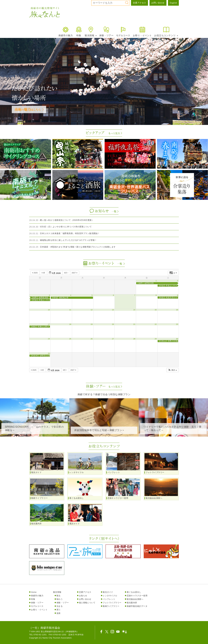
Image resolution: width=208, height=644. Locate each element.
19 (92, 324)
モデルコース (123, 31)
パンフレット (109, 599)
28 (134, 339)
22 (156, 324)
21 (134, 324)
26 (92, 339)
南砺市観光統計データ (137, 606)
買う (59, 610)
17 (49, 324)
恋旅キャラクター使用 (137, 596)
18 (70, 324)
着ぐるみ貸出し (134, 592)
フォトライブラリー (112, 603)
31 (49, 353)
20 (113, 324)
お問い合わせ (158, 3)
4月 (44, 273)
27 (113, 339)
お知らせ (83, 596)
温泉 (59, 613)
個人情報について (87, 603)
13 (113, 310)
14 (134, 310)
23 (177, 324)
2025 (35, 273)
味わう (60, 599)
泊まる (60, 606)
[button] (5, 67)
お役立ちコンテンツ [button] (166, 31)
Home (34, 592)
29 (156, 339)
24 (49, 339)
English (173, 3)
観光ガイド (108, 592)
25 (70, 339)
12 (92, 310)
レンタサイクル (110, 596)
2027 (75, 273)
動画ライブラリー (111, 606)
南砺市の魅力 (66, 31)
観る (59, 596)
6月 (66, 273)
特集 (79, 31)
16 (177, 310)
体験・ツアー (106, 31)
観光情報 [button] (91, 31)
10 (49, 310)
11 (70, 310)
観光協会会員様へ (135, 599)
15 (156, 310)
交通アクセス (140, 3)
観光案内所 (132, 603)
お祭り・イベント (142, 31)
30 (177, 339)
